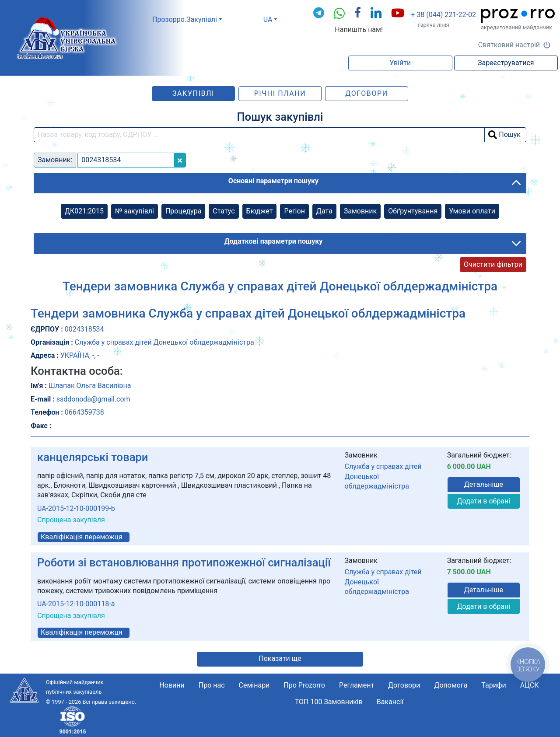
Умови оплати (472, 211)
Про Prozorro (304, 685)
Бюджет (260, 211)
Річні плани (280, 93)
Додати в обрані (484, 501)
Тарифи (493, 685)
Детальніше (484, 484)
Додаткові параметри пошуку (274, 241)
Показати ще (280, 658)
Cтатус (224, 211)
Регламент (357, 685)
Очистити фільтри (493, 264)
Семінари (254, 685)
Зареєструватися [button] (506, 63)
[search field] (259, 135)
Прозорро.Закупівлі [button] (185, 19)
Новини (172, 685)
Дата (324, 211)
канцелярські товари (93, 457)
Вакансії (390, 702)
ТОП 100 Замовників (329, 702)
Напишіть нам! (359, 30)
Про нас (212, 685)
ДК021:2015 (84, 211)
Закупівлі (193, 93)
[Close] (180, 160)
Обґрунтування (413, 211)
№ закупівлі (135, 211)
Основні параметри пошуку (273, 181)
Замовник (360, 211)
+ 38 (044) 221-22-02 (443, 15)
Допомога (451, 685)
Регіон (294, 211)
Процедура (183, 211)
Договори (367, 93)
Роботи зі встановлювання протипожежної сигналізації (184, 562)
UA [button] (268, 19)
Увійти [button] (400, 63)
